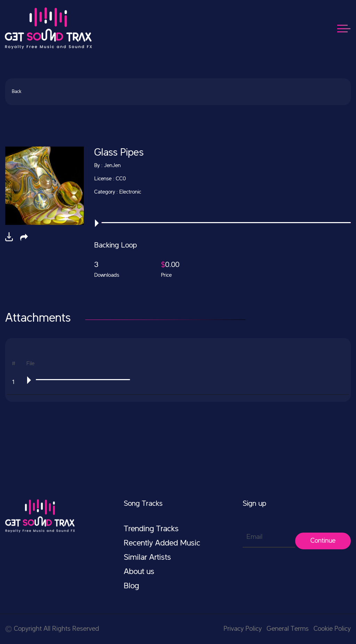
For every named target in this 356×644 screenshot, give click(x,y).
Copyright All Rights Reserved (52, 629)
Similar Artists (147, 558)
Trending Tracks (151, 529)
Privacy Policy (243, 629)
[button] (24, 237)
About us (139, 572)
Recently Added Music (162, 543)
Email (254, 537)
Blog (131, 586)
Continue (323, 541)
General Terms (288, 629)
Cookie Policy (332, 629)
